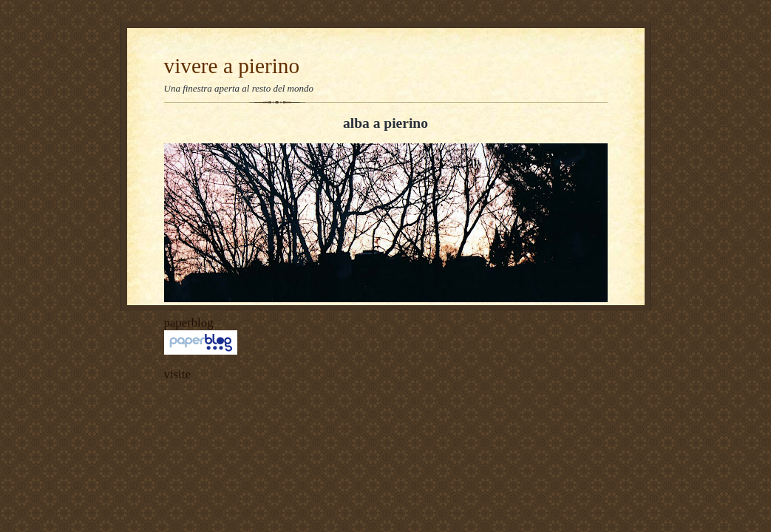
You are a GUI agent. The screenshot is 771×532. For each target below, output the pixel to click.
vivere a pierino (232, 66)
